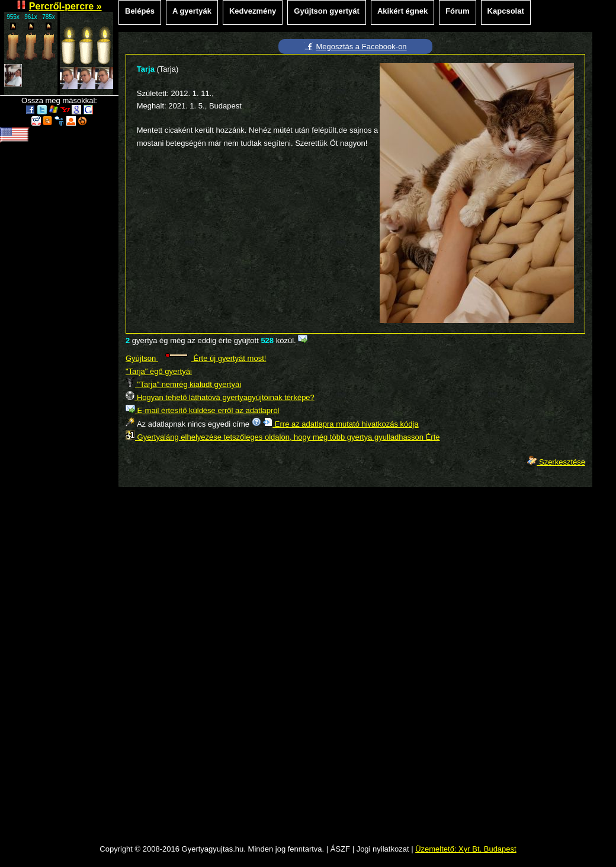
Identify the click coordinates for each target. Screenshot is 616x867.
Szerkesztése (556, 462)
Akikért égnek (402, 11)
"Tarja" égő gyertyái (159, 371)
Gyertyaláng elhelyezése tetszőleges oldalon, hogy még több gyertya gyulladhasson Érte (283, 437)
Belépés (140, 11)
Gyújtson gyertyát (327, 11)
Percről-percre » (65, 6)
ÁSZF (340, 849)
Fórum (457, 11)
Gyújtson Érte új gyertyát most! (196, 358)
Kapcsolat (506, 11)
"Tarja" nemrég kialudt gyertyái (183, 384)
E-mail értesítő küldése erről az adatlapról (203, 410)
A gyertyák (192, 11)
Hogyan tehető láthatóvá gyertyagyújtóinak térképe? (220, 397)
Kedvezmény (253, 11)
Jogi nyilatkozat (383, 849)
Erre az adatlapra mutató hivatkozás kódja (341, 424)
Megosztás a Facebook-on (361, 47)
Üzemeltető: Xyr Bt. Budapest (466, 849)
